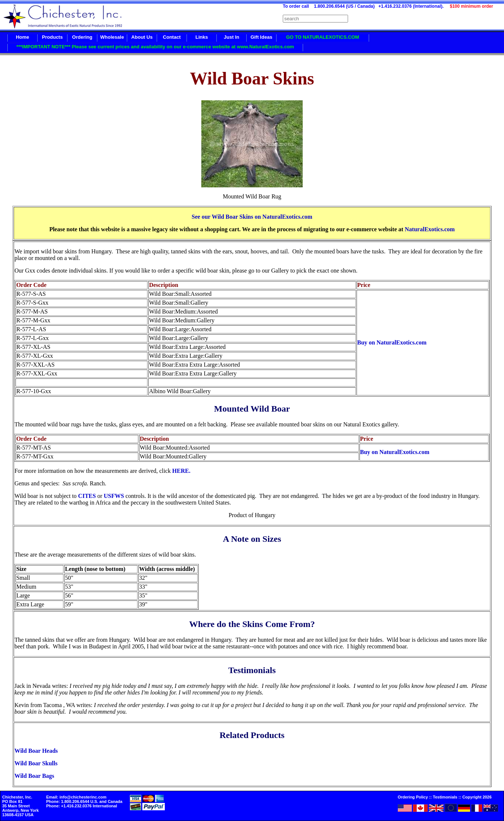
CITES (87, 496)
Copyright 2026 (477, 797)
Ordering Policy (413, 797)
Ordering (82, 37)
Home (22, 37)
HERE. (181, 471)
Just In (232, 37)
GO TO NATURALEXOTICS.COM (323, 37)
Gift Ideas (261, 37)
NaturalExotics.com (430, 229)
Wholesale (112, 37)
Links (202, 37)
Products (52, 37)
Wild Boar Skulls (36, 763)
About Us (142, 37)
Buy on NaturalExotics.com (392, 342)
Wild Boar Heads (36, 751)
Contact (172, 37)
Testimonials (445, 797)
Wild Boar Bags (34, 776)
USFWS (114, 496)
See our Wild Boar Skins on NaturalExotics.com (252, 217)
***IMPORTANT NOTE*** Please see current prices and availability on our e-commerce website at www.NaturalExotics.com (155, 47)
